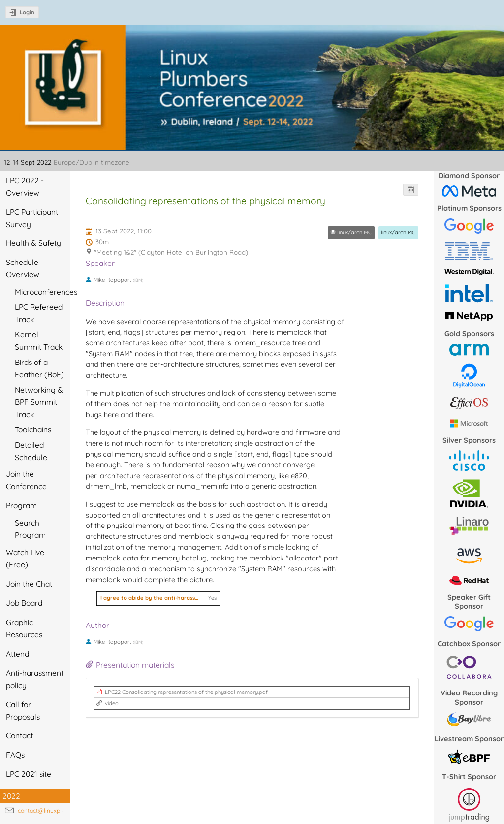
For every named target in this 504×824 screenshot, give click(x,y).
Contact (19, 735)
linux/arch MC (398, 232)
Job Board (24, 603)
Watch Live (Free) (25, 558)
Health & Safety (33, 243)
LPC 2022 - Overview (25, 186)
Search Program (30, 529)
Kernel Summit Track (39, 341)
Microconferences (42, 292)
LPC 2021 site (29, 774)
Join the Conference (26, 480)
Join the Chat (29, 584)
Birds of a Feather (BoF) (39, 368)
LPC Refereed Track (39, 313)
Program (21, 505)
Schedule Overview (23, 268)
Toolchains (33, 429)
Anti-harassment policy (35, 679)
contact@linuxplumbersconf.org (61, 810)
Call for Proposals (23, 710)
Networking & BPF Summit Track (39, 402)
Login (27, 12)
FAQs (15, 755)
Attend (17, 654)
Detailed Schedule (31, 451)
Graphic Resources (24, 628)
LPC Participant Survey (32, 218)
